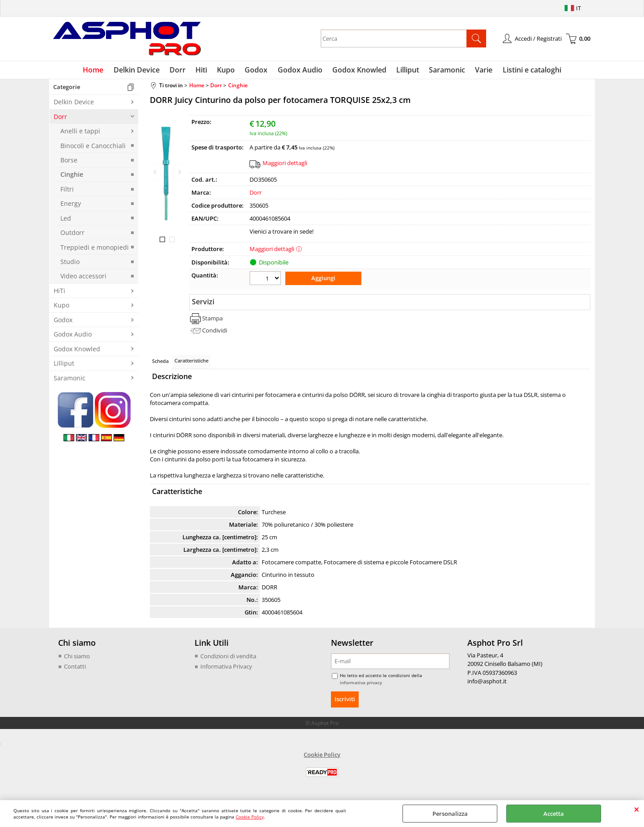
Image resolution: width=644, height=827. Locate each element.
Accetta (554, 814)
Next (179, 172)
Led (66, 220)
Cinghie (72, 177)
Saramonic (444, 71)
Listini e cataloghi (527, 71)
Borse (69, 162)
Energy (71, 206)
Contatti (75, 668)
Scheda (160, 362)
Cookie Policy (250, 817)
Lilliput (405, 71)
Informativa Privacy (226, 668)
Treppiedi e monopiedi (95, 249)
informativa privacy (361, 684)
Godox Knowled (358, 71)
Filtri (67, 191)
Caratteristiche (191, 362)
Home (99, 71)
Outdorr (72, 235)
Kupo (228, 71)
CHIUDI (637, 809)
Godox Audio (300, 71)
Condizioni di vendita (228, 657)
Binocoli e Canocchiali (93, 147)
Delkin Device (141, 71)
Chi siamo (77, 657)
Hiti (204, 71)
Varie (480, 71)
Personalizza (450, 814)
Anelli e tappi (80, 133)
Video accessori (83, 278)
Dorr (181, 71)
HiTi (59, 292)
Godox (257, 71)
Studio (70, 263)
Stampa (212, 320)
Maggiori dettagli (285, 165)
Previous (156, 172)
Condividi (215, 332)
